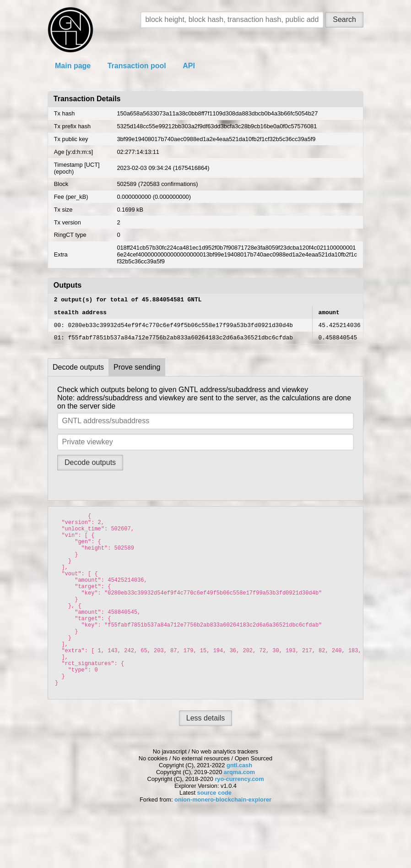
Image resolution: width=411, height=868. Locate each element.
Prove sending (137, 373)
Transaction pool (137, 66)
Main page (73, 66)
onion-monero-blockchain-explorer (223, 846)
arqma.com (239, 819)
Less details (206, 765)
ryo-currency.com (239, 826)
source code (214, 839)
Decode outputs (78, 373)
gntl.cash (239, 812)
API (189, 66)
